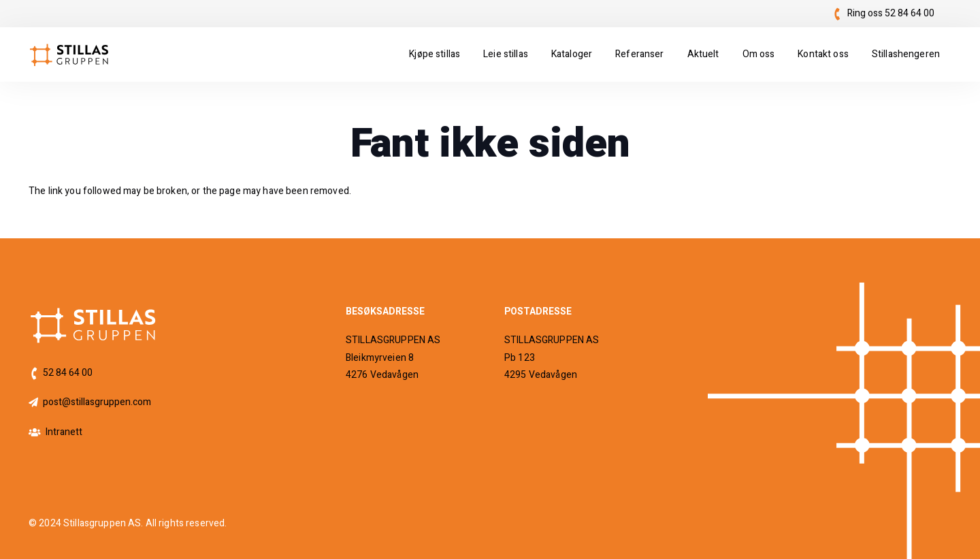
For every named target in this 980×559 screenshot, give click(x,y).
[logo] (69, 55)
